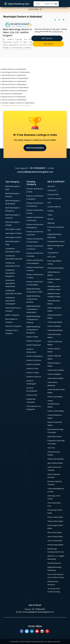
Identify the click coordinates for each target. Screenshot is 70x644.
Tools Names (53, 253)
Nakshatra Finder (55, 437)
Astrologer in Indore (14, 233)
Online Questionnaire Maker (53, 404)
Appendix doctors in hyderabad (15, 78)
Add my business (35, 148)
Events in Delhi (32, 337)
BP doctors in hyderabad (12, 94)
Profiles (51, 211)
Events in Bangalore (35, 356)
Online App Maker (55, 322)
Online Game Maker (56, 370)
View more (48, 44)
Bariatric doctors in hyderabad (14, 91)
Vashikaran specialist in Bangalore (10, 273)
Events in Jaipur (33, 373)
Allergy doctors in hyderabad (14, 69)
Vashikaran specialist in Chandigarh (10, 301)
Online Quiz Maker (55, 397)
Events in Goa (32, 395)
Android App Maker (56, 545)
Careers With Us (54, 207)
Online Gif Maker (54, 374)
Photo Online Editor (55, 517)
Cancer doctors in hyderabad (14, 100)
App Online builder (55, 463)
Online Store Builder (56, 459)
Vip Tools (51, 448)
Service (51, 219)
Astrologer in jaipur (13, 229)
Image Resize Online (56, 241)
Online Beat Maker (55, 330)
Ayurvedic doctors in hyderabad (15, 88)
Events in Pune (32, 368)
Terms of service (54, 199)
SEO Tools (52, 257)
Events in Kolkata (33, 364)
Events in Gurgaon (34, 341)
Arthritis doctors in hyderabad (14, 81)
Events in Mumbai (34, 345)
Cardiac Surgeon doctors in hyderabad (18, 103)
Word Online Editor (55, 537)
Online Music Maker (56, 378)
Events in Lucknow (34, 377)
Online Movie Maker (56, 268)
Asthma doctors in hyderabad (14, 84)
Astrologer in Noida (13, 237)
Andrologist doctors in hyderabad (16, 72)
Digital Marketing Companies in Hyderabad (33, 309)
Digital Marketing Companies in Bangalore (33, 330)
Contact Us (52, 190)
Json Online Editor (55, 541)
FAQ (49, 203)
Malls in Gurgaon (12, 315)
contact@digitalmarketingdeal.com (38, 612)
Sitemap (51, 223)
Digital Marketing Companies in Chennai (33, 319)
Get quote (47, 38)
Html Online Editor (55, 532)
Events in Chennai (34, 360)
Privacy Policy (53, 194)
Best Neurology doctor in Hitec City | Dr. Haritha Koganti (17, 32)
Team (50, 215)
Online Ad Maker (54, 326)
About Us (51, 186)
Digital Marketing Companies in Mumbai (33, 299)
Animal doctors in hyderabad (14, 75)
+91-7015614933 (38, 609)
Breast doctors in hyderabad (14, 97)
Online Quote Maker (56, 411)
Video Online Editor (55, 521)
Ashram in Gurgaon (13, 326)
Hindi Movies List (54, 563)
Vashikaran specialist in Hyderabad (10, 283)
